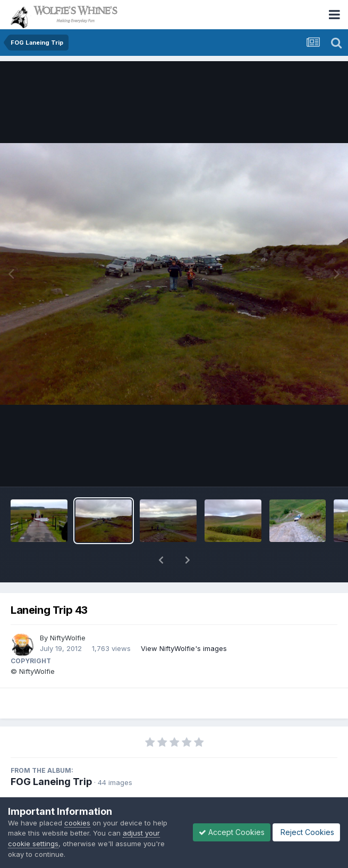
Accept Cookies (232, 832)
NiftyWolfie (68, 638)
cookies (77, 823)
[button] (161, 560)
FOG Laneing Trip (51, 782)
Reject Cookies (306, 832)
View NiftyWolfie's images (184, 648)
